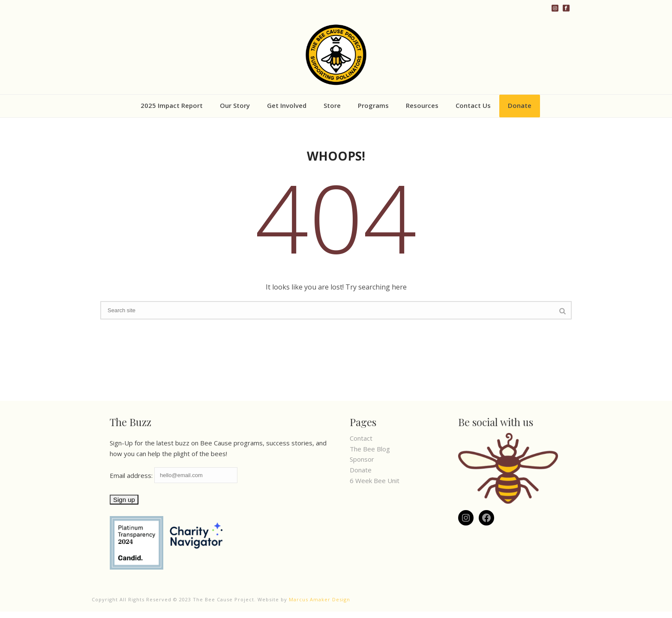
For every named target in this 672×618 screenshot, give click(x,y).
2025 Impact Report (172, 105)
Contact (361, 438)
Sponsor (362, 459)
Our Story (235, 105)
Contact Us (473, 105)
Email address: (174, 475)
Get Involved (287, 105)
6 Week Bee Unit (375, 481)
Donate (520, 105)
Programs (373, 105)
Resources (422, 105)
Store (332, 105)
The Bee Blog (370, 449)
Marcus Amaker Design (319, 599)
